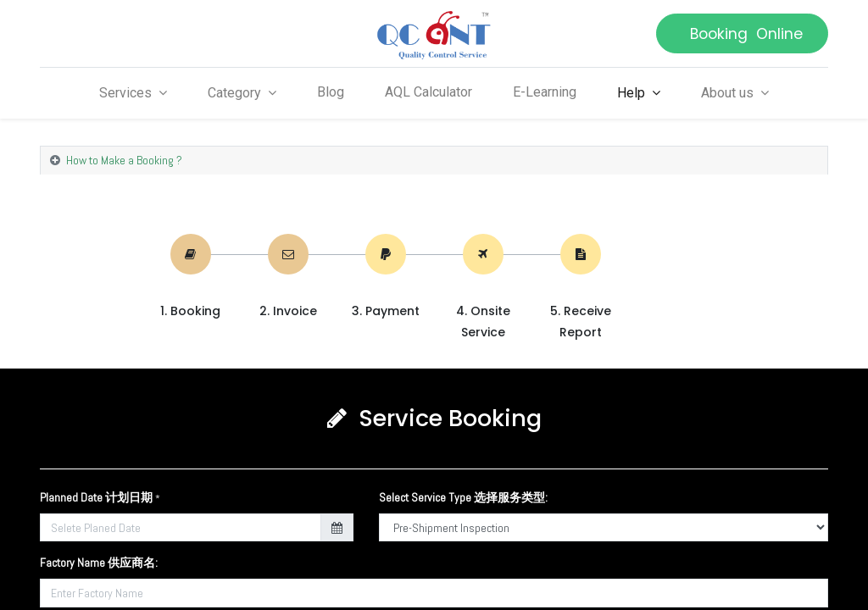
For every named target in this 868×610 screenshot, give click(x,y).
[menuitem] (331, 92)
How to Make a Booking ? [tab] (124, 160)
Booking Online (742, 34)
